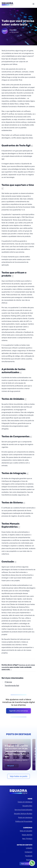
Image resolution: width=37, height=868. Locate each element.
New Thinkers (27, 839)
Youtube (29, 860)
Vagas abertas (27, 835)
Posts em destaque (25, 818)
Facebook (29, 856)
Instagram (29, 852)
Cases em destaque (25, 802)
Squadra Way (27, 806)
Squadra (13, 30)
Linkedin (29, 848)
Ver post (12, 766)
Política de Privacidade (24, 821)
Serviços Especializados (23, 810)
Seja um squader (26, 831)
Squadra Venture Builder (23, 814)
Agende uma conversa (18, 711)
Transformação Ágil (12, 686)
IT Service (8, 682)
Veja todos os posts (19, 776)
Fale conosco (26, 864)
